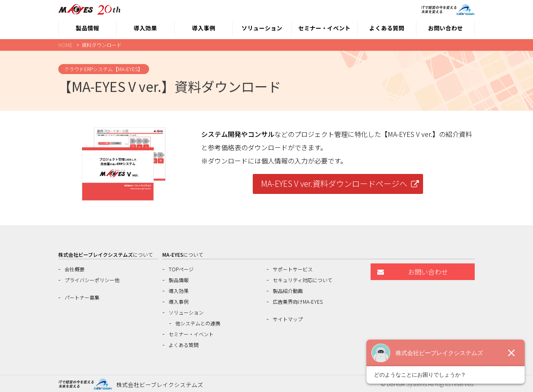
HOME (65, 45)
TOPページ (181, 269)
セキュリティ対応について (303, 280)
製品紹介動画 (288, 291)
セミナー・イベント (324, 28)
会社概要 (75, 269)
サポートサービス (293, 269)
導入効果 (145, 28)
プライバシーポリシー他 (92, 280)
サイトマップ (288, 319)
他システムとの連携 (198, 323)
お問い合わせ (446, 28)
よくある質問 (387, 28)
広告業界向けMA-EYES (298, 301)
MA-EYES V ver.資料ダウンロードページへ (334, 184)
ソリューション (262, 28)
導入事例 (204, 28)
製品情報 (87, 28)
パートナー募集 (82, 297)
